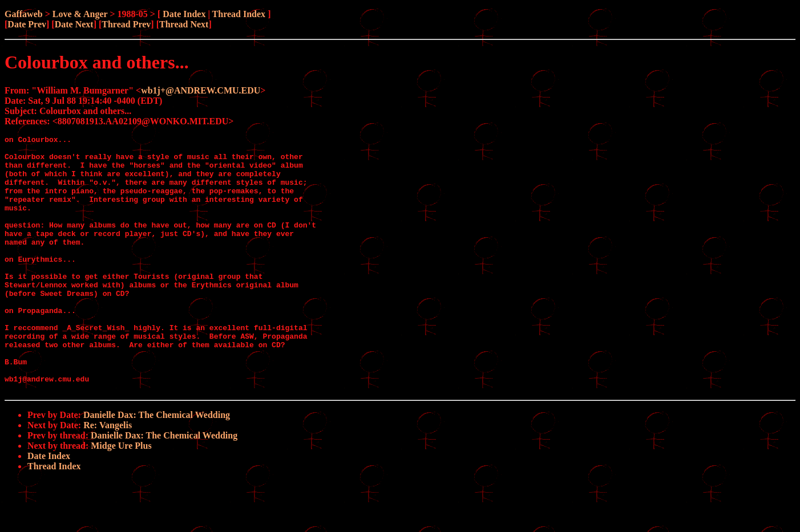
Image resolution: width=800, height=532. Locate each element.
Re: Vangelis (108, 476)
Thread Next (184, 24)
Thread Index (239, 14)
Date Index (184, 14)
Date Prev (27, 24)
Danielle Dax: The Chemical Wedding (157, 466)
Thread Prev (126, 24)
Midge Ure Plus (121, 497)
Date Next (74, 24)
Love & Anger (80, 14)
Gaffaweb (24, 14)
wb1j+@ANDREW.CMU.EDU (201, 90)
